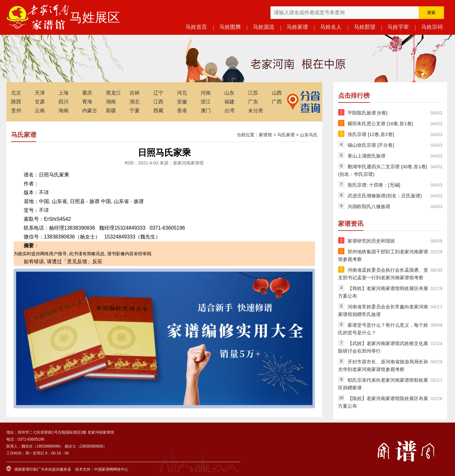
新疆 (111, 111)
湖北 (135, 102)
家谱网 (107, 469)
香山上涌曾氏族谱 (367, 156)
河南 (206, 93)
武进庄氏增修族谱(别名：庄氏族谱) (385, 196)
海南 (64, 111)
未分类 (256, 111)
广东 (253, 102)
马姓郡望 (365, 27)
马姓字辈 (398, 27)
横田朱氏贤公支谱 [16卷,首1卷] (380, 124)
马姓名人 (331, 27)
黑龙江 (113, 93)
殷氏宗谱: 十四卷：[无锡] (374, 185)
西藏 (158, 111)
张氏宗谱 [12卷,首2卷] (371, 134)
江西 (158, 102)
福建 (229, 102)
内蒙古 (90, 111)
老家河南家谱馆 (38, 17)
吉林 (135, 93)
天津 (40, 93)
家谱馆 (265, 135)
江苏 (253, 93)
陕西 (16, 102)
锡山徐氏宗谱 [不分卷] (371, 145)
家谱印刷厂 (31, 469)
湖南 (111, 102)
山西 (277, 93)
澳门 (206, 111)
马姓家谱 (297, 27)
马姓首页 (196, 27)
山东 (229, 93)
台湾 (229, 111)
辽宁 (158, 93)
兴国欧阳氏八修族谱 (369, 206)
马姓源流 (264, 27)
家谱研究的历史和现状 (371, 241)
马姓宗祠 (432, 27)
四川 (64, 102)
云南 (40, 111)
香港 (182, 111)
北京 (16, 93)
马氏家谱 (286, 135)
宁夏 (135, 111)
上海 (64, 93)
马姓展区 (95, 17)
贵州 (16, 111)
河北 (182, 93)
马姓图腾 (230, 27)
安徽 (182, 102)
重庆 (87, 93)
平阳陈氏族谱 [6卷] (367, 113)
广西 (277, 102)
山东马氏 (309, 135)
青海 (87, 102)
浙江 (206, 102)
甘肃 (40, 102)
